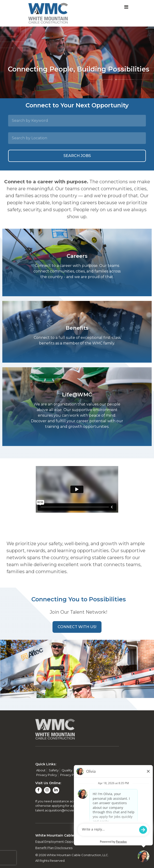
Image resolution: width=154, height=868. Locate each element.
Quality (67, 770)
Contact (97, 770)
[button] (77, 627)
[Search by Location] (77, 138)
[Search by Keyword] (77, 121)
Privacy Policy (47, 775)
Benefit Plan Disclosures (54, 848)
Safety (54, 770)
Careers (82, 770)
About (41, 770)
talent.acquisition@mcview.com (60, 810)
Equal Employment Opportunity (59, 841)
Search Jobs (77, 156)
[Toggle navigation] (126, 7)
